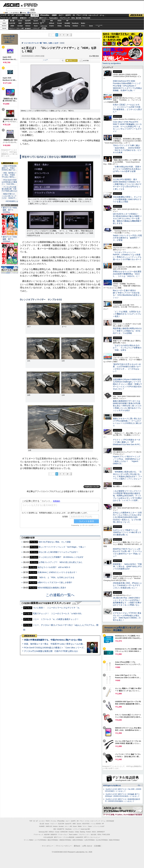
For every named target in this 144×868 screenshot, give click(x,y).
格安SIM (15, 18)
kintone (28, 26)
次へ (68, 35)
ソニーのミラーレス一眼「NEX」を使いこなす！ (42, 43)
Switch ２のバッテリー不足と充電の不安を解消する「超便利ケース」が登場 (127, 238)
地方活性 (79, 18)
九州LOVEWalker (90, 840)
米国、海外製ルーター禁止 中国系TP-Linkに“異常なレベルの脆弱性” (56, 644)
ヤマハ (83, 26)
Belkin (83, 23)
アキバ (79, 15)
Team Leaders (73, 835)
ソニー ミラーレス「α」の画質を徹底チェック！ (56, 619)
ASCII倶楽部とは (12, 201)
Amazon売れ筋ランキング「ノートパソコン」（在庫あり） (9, 39)
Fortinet (75, 26)
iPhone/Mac (45, 15)
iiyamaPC (28, 21)
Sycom (36, 21)
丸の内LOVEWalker (102, 840)
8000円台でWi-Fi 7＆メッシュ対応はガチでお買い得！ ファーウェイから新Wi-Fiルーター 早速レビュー (127, 552)
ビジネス (19, 15)
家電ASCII (23, 18)
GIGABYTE (36, 23)
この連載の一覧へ (60, 595)
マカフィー (12, 28)
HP (67, 21)
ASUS (60, 21)
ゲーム (102, 15)
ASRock (51, 23)
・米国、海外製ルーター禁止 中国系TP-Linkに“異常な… (9, 175)
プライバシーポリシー (64, 846)
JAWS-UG (49, 826)
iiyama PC (68, 824)
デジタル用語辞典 (69, 837)
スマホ (85, 15)
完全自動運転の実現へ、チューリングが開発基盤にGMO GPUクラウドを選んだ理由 (127, 199)
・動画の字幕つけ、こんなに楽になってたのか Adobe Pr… (9, 196)
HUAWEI (67, 23)
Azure (36, 26)
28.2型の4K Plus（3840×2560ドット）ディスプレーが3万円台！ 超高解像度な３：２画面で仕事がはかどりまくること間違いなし (127, 601)
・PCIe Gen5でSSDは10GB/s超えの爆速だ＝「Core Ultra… (9, 182)
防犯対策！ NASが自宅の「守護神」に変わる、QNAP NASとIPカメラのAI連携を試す (127, 567)
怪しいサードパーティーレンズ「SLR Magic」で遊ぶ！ (62, 547)
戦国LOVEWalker (114, 840)
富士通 (12, 21)
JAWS (12, 26)
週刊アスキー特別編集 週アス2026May (10, 210)
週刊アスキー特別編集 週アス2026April (10, 239)
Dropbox (52, 26)
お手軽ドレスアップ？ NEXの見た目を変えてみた (61, 562)
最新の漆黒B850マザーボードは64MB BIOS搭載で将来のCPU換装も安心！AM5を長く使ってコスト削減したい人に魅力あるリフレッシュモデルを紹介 (127, 406)
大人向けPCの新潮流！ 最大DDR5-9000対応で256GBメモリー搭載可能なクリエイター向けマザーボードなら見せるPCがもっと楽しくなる (127, 184)
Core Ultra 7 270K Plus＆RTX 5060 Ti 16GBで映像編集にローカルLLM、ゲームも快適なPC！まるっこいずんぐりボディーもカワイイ (127, 127)
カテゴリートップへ (92, 487)
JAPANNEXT (28, 28)
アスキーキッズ (6, 18)
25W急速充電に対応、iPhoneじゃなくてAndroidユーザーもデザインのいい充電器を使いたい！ (127, 585)
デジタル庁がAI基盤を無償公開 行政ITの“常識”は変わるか (51, 651)
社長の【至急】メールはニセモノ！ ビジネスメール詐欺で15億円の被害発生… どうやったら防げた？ (127, 108)
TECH (27, 15)
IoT (13, 15)
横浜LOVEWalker (53, 840)
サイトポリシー (48, 846)
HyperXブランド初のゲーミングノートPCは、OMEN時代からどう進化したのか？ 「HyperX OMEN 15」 (127, 460)
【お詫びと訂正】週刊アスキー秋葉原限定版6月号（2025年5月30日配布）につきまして (123, 800)
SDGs (73, 18)
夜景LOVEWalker (78, 840)
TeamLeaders (54, 18)
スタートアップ (93, 15)
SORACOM (64, 832)
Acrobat (20, 26)
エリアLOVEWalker (41, 840)
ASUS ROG (28, 23)
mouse (20, 21)
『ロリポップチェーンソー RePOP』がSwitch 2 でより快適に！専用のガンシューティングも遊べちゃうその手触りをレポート (127, 256)
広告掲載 (97, 846)
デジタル (29, 5)
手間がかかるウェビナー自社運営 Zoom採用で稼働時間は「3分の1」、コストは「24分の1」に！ (128, 274)
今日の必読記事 (48, 837)
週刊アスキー (43, 18)
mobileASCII (79, 837)
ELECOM (12, 23)
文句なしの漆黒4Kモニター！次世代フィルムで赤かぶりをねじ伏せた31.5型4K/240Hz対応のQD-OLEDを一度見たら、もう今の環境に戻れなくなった (127, 517)
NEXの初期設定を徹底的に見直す (52, 588)
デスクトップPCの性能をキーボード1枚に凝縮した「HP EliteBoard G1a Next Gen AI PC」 (127, 442)
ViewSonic (75, 23)
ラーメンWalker (29, 840)
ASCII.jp (11, 5)
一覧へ (139, 785)
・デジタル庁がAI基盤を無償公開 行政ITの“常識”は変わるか (10, 189)
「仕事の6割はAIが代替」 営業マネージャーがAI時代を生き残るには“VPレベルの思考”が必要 (127, 169)
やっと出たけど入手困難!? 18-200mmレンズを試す (61, 557)
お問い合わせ (87, 846)
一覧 (62, 61)
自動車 (54, 15)
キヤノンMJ (20, 28)
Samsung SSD (43, 832)
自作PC (68, 15)
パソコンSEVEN (44, 21)
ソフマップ (36, 28)
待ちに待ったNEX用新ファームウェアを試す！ (59, 552)
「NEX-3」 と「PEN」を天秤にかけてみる (56, 577)
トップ (4, 15)
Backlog (67, 26)
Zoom (91, 26)
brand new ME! (85, 829)
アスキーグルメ (33, 18)
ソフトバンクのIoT (99, 26)
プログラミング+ (65, 18)
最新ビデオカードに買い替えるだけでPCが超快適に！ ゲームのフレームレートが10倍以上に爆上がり (127, 422)
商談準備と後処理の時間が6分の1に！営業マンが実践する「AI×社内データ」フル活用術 (127, 331)
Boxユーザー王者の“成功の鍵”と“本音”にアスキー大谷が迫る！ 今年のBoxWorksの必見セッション (127, 294)
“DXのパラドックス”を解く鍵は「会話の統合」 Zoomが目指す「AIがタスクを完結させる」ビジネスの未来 (127, 149)
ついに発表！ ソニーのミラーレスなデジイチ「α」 (57, 608)
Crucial (60, 23)
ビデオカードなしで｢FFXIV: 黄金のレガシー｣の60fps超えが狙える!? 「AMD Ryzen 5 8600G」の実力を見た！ (127, 617)
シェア (45, 60)
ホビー (61, 15)
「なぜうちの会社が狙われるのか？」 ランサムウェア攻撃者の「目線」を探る (127, 348)
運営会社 (77, 846)
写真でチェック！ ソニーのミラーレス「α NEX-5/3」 (58, 613)
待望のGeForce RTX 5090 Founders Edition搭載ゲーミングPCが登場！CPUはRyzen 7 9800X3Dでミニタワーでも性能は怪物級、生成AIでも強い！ (127, 86)
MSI (52, 21)
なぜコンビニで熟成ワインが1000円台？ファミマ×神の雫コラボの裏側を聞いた (127, 532)
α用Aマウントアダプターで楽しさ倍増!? (55, 582)
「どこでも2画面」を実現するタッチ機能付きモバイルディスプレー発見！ (127, 314)
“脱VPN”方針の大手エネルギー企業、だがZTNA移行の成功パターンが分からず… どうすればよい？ (127, 368)
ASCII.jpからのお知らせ (112, 785)
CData (59, 26)
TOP (31, 821)
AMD (20, 23)
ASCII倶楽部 (136, 15)
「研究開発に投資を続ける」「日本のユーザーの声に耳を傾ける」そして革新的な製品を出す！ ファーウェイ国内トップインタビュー (127, 475)
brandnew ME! (44, 28)
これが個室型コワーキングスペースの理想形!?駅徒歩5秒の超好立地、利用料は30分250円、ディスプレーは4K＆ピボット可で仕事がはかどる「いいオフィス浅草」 (127, 496)
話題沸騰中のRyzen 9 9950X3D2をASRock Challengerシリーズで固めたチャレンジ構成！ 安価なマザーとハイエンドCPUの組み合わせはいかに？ (127, 384)
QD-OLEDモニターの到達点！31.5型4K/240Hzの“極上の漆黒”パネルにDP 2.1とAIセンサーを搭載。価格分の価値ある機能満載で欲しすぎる (127, 219)
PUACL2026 (86, 18)
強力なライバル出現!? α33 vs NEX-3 (54, 567)
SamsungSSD (42, 23)
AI (9, 15)
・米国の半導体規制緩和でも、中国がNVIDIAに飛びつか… (9, 168)
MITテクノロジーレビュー (92, 837)
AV (74, 15)
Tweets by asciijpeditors (112, 63)
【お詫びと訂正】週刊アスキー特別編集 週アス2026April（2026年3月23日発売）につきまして (122, 795)
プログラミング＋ (84, 835)
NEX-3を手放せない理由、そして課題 (55, 542)
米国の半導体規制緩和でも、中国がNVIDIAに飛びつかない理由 (53, 640)
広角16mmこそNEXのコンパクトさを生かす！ (57, 572)
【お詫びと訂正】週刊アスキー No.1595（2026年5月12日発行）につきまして (123, 790)
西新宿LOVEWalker (65, 840)
